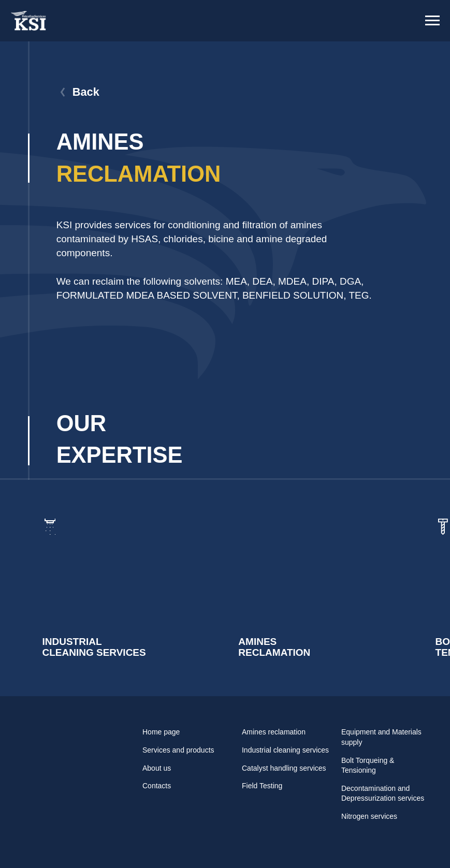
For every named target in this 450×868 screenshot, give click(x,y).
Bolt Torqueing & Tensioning (368, 766)
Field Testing (262, 786)
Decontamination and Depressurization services (383, 793)
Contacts (157, 786)
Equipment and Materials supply (381, 737)
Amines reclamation (274, 732)
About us (157, 768)
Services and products (178, 750)
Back (86, 92)
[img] (119, 588)
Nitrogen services (369, 816)
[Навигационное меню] (432, 21)
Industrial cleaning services (285, 750)
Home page (161, 732)
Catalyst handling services (284, 768)
